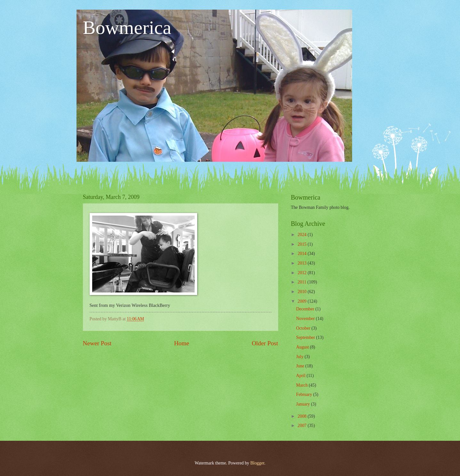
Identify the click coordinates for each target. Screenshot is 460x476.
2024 (303, 235)
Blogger (257, 463)
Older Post (265, 343)
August (303, 347)
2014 (303, 254)
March (302, 385)
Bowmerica (127, 28)
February (305, 394)
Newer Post (97, 343)
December (306, 309)
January (303, 404)
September (306, 337)
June (301, 366)
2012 (303, 273)
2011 (303, 282)
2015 (303, 244)
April (301, 376)
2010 (303, 292)
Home (182, 343)
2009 (303, 301)
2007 (303, 426)
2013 (303, 263)
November (306, 319)
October (304, 328)
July (300, 357)
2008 (303, 416)
